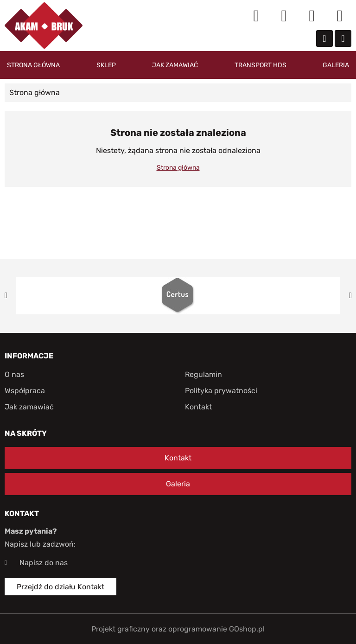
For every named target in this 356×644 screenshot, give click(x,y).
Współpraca (25, 391)
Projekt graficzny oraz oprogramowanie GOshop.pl (178, 629)
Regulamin (203, 374)
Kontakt (198, 407)
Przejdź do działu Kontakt (60, 587)
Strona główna (33, 65)
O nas (14, 374)
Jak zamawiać (175, 65)
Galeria (336, 65)
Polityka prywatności (221, 391)
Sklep (106, 65)
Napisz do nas (44, 563)
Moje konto (284, 16)
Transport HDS (261, 65)
